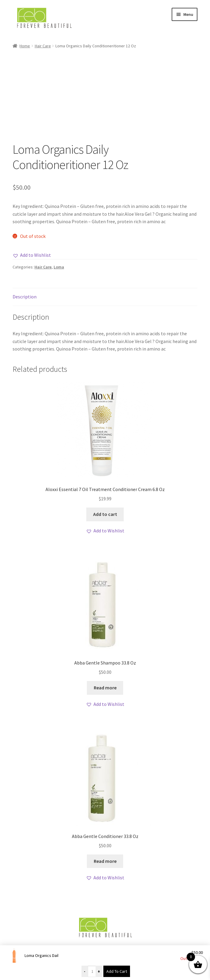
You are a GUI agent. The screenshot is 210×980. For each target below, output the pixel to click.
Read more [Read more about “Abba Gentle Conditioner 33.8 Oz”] (105, 861)
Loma (59, 267)
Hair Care (43, 46)
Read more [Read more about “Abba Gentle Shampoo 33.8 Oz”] (105, 688)
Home (25, 46)
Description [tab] (25, 297)
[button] (32, 255)
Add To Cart (117, 971)
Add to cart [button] (105, 514)
